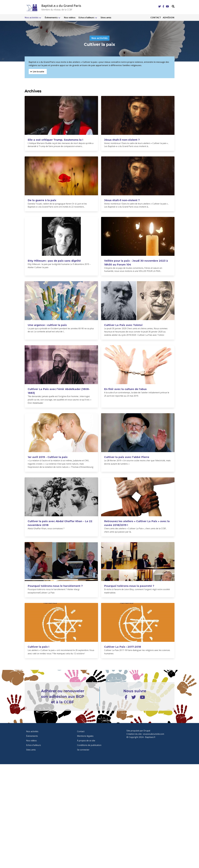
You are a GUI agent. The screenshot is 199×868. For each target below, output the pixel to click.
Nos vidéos (70, 17)
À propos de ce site (86, 741)
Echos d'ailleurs (86, 17)
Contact (156, 17)
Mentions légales (85, 736)
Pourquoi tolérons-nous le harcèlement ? (55, 586)
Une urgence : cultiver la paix (47, 325)
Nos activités (32, 17)
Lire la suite (38, 72)
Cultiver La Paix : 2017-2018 (123, 647)
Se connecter (83, 750)
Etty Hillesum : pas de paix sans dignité (54, 261)
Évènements (51, 17)
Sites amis (106, 17)
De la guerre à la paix (42, 200)
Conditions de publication (89, 745)
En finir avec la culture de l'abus (125, 389)
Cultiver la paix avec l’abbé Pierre (127, 457)
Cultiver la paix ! (38, 647)
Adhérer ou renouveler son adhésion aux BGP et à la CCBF (63, 696)
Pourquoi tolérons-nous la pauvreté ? (129, 586)
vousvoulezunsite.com (154, 734)
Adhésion (169, 17)
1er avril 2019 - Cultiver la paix (48, 457)
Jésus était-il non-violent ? (122, 140)
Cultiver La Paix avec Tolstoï (123, 325)
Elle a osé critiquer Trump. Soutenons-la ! (55, 140)
